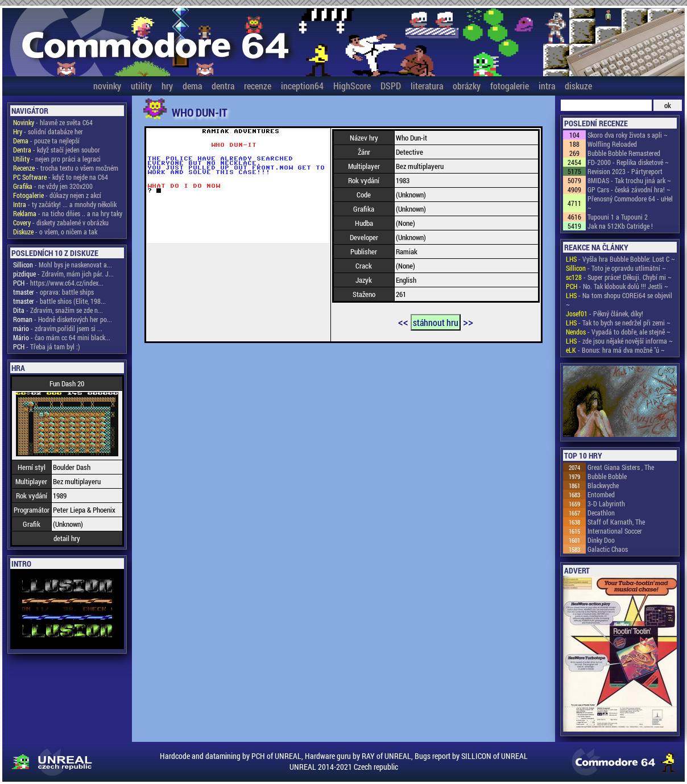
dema (192, 86)
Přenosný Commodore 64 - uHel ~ (630, 203)
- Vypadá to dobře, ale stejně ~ (618, 332)
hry (167, 86)
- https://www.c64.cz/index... (58, 283)
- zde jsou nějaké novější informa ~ (619, 341)
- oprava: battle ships (53, 292)
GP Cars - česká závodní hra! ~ (629, 189)
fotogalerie (510, 86)
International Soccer (615, 531)
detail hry (67, 538)
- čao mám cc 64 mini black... (62, 337)
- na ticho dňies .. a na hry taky (68, 213)
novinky (107, 86)
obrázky (467, 86)
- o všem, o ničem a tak (55, 232)
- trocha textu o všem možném (66, 168)
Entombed (601, 494)
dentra (223, 86)
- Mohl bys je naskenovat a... (63, 265)
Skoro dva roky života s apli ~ (628, 135)
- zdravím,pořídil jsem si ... (58, 328)
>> (468, 321)
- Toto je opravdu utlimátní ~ (616, 268)
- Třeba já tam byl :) (47, 346)
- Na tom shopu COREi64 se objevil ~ (619, 300)
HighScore (352, 86)
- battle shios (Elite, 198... (59, 301)
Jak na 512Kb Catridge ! (620, 226)
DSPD (391, 86)
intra (547, 86)
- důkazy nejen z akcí (57, 195)
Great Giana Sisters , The (621, 467)
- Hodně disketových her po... (63, 319)
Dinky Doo (601, 540)
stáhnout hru (436, 322)
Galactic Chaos (608, 549)
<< (403, 321)
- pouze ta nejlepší (46, 141)
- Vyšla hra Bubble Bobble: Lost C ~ (620, 259)
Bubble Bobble (607, 476)
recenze (258, 86)
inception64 (302, 86)
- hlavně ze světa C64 (53, 122)
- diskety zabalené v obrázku (61, 222)
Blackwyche (603, 485)
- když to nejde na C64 (61, 177)
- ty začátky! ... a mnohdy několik (65, 204)
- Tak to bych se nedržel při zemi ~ (618, 323)
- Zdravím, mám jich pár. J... (63, 274)
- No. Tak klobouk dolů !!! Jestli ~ (617, 286)
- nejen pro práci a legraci (57, 159)
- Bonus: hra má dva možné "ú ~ (615, 350)
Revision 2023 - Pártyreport (625, 171)
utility (141, 86)
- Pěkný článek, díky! (605, 313)
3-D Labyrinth (606, 504)
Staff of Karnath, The (616, 522)
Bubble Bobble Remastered (624, 153)
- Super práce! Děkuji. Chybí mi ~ (619, 277)
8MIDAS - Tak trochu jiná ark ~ (629, 180)
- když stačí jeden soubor (57, 150)
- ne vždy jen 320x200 (53, 186)
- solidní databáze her (48, 131)
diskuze (578, 86)
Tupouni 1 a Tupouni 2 (618, 217)
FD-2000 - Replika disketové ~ (628, 162)
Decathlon (601, 513)
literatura (427, 86)
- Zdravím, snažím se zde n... (58, 310)
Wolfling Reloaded (612, 144)
